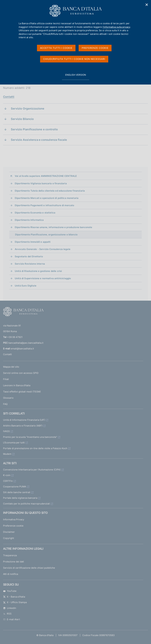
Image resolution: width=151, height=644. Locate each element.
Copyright (9, 538)
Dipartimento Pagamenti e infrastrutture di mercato (45, 205)
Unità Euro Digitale (26, 286)
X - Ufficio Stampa (15, 602)
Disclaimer (9, 532)
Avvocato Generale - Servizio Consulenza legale (43, 249)
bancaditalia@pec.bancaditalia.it (26, 343)
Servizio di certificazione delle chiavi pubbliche (29, 568)
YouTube (10, 591)
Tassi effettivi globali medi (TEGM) (22, 392)
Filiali (6, 379)
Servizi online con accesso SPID (21, 373)
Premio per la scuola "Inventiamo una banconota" (30, 437)
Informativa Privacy (14, 519)
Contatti (9, 97)
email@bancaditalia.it (22, 349)
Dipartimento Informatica (29, 220)
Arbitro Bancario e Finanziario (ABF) (23, 426)
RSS (7, 614)
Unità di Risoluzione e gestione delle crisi (38, 271)
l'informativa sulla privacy (116, 27)
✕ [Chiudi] (147, 5)
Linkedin (10, 608)
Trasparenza (10, 555)
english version (75, 77)
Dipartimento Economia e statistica (35, 213)
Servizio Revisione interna (30, 264)
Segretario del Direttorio (29, 256)
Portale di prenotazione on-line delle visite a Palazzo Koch (35, 448)
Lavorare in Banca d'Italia (17, 385)
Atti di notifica (11, 574)
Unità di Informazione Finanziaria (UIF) (24, 420)
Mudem (7, 454)
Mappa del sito (11, 367)
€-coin (7, 475)
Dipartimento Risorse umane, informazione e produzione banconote (53, 227)
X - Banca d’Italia (14, 597)
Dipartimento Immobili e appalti (33, 242)
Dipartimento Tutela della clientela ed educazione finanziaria (50, 191)
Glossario (8, 398)
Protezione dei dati (14, 562)
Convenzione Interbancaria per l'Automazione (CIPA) (32, 470)
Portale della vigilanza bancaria (20, 498)
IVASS (6, 431)
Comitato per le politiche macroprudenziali (26, 504)
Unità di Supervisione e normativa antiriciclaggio (43, 278)
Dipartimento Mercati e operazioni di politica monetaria (47, 198)
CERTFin (8, 481)
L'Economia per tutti (14, 443)
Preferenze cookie (13, 526)
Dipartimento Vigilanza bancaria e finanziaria (41, 183)
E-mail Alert (11, 619)
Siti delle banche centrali (17, 492)
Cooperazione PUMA (15, 487)
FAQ (5, 404)
